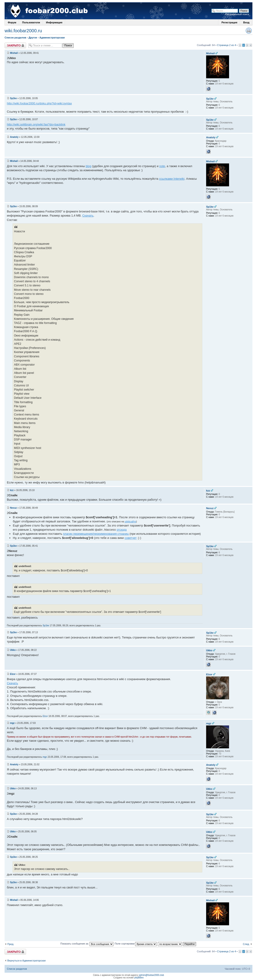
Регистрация (229, 22)
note (162, 166)
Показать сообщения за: (87, 944)
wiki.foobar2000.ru (23, 31)
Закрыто (15, 45)
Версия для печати (249, 31)
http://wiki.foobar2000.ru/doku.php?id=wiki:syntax (39, 103)
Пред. (11, 944)
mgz (12, 723)
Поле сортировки (136, 944)
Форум (12, 22)
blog (89, 166)
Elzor (13, 674)
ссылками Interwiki (172, 179)
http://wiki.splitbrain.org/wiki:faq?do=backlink (36, 124)
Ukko (13, 650)
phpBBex (139, 978)
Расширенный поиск (237, 14)
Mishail (14, 53)
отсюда (122, 530)
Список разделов (15, 38)
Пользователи (31, 22)
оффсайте (130, 522)
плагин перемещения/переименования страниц (96, 534)
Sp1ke (13, 98)
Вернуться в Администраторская (26, 961)
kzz (12, 490)
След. (246, 944)
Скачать (88, 216)
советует (131, 538)
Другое (33, 38)
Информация (54, 22)
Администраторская (52, 38)
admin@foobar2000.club (152, 975)
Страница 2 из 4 (227, 45)
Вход (246, 22)
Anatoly (14, 137)
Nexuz (13, 508)
